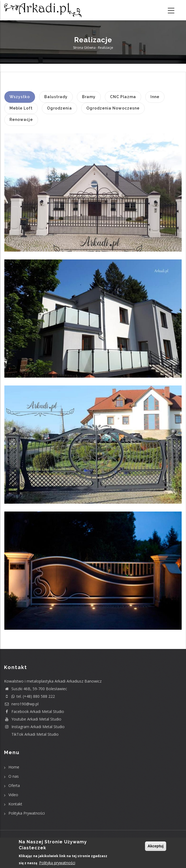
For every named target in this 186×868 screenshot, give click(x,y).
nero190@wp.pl (21, 704)
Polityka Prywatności (27, 813)
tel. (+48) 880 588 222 (29, 696)
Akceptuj (155, 846)
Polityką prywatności (57, 863)
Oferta (14, 785)
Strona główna (84, 48)
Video (13, 795)
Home (14, 767)
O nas (14, 776)
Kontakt (15, 804)
